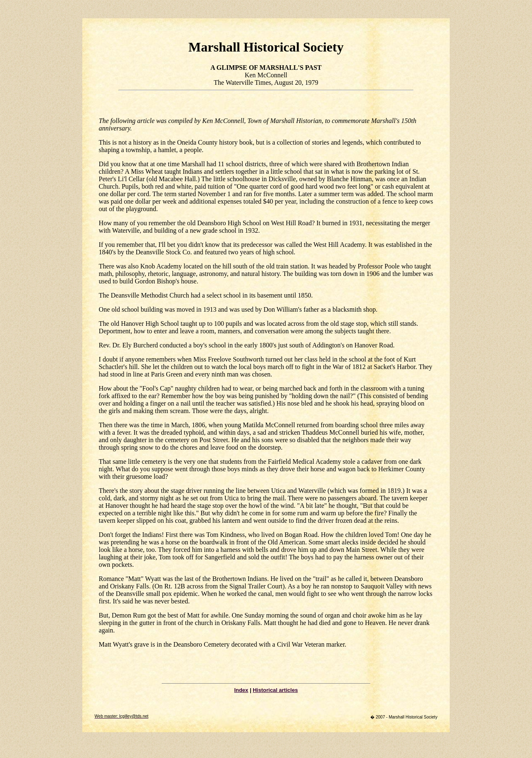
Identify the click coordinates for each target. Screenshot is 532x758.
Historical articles (275, 690)
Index (241, 690)
